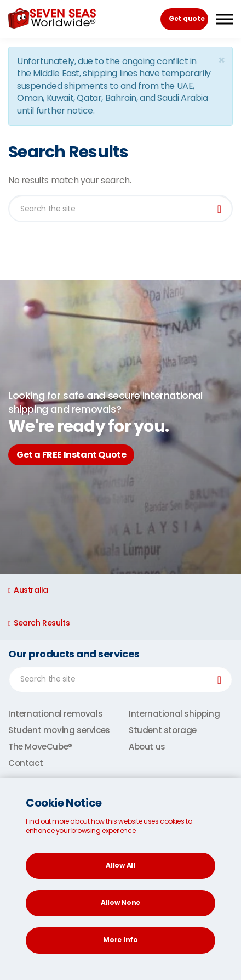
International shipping (174, 714)
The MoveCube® (40, 747)
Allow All (120, 865)
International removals (55, 714)
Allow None (120, 902)
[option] (120, 427)
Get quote (187, 18)
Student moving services (59, 730)
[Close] (221, 60)
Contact (25, 763)
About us (147, 747)
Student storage (163, 730)
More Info (120, 940)
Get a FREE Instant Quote (71, 455)
